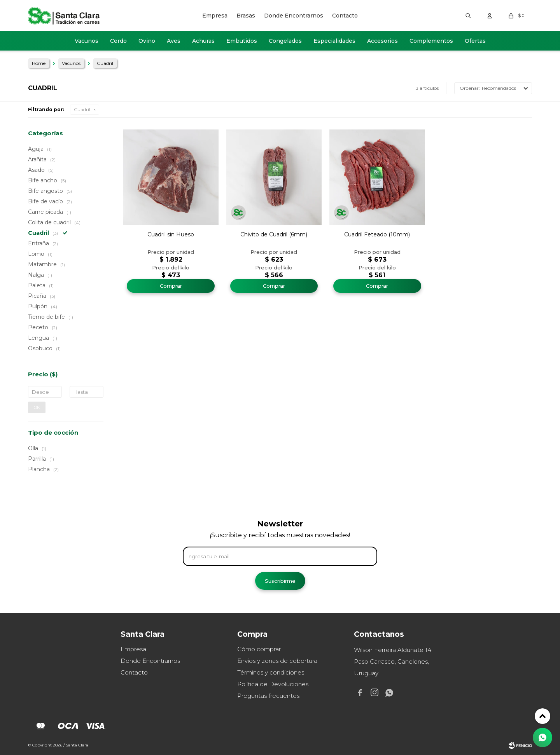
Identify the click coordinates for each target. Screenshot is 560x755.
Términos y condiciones (271, 672)
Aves (174, 41)
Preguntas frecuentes (268, 696)
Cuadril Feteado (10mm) (377, 234)
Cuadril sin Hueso (171, 234)
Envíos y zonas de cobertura (277, 661)
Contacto (345, 16)
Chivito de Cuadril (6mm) (274, 234)
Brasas (246, 16)
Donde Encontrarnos (294, 16)
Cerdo (118, 41)
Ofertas (475, 41)
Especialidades (334, 41)
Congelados (285, 41)
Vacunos (87, 41)
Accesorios (382, 41)
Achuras (203, 41)
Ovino (147, 41)
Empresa (215, 16)
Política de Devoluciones (273, 684)
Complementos (431, 41)
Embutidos (242, 41)
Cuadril (82, 109)
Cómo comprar (259, 649)
